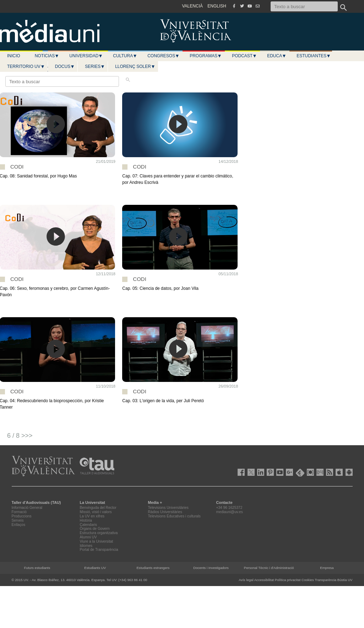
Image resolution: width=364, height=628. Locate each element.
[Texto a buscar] (304, 6)
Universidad (86, 56)
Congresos (163, 56)
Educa (277, 56)
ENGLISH (217, 6)
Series (95, 66)
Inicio (14, 56)
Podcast (244, 56)
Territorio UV (26, 66)
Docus (65, 66)
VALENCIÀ (192, 6)
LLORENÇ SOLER (135, 66)
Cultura (125, 56)
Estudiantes (314, 56)
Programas (206, 56)
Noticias (47, 56)
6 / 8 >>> (20, 436)
